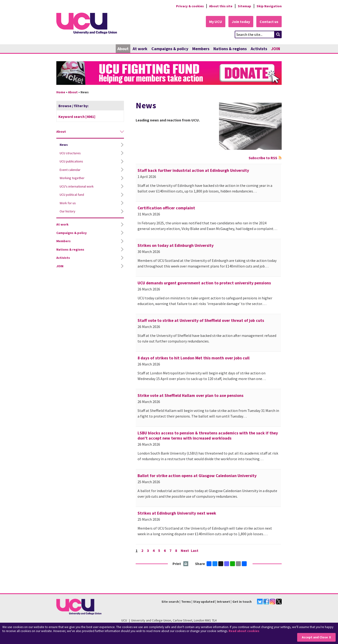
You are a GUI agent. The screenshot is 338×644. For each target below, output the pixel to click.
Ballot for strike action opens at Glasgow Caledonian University (197, 476)
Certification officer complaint (166, 208)
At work (140, 49)
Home (61, 92)
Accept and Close (315, 637)
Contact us (269, 22)
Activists (259, 49)
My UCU (216, 22)
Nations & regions (230, 49)
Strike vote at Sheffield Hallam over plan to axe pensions (190, 395)
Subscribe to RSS (263, 158)
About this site (221, 6)
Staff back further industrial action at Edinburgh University (193, 170)
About (123, 49)
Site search (170, 602)
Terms (186, 602)
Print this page (186, 564)
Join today (241, 22)
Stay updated (204, 602)
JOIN (276, 49)
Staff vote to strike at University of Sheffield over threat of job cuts (201, 320)
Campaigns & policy (170, 49)
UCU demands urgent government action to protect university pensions (204, 283)
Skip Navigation (269, 6)
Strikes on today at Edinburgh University (176, 245)
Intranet (223, 602)
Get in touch (242, 602)
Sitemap (244, 6)
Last (195, 550)
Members (201, 49)
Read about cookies (244, 631)
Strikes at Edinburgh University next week (177, 513)
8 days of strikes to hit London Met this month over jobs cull (194, 358)
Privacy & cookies (190, 6)
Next (185, 550)
